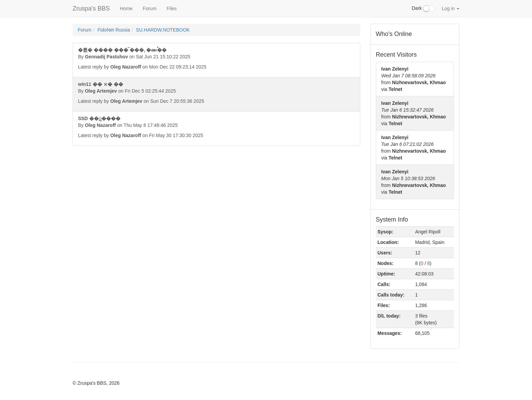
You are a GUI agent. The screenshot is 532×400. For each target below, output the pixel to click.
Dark (423, 8)
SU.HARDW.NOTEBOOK (163, 30)
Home (126, 8)
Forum (150, 8)
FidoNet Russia (114, 30)
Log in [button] (451, 8)
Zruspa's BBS (91, 8)
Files (172, 8)
